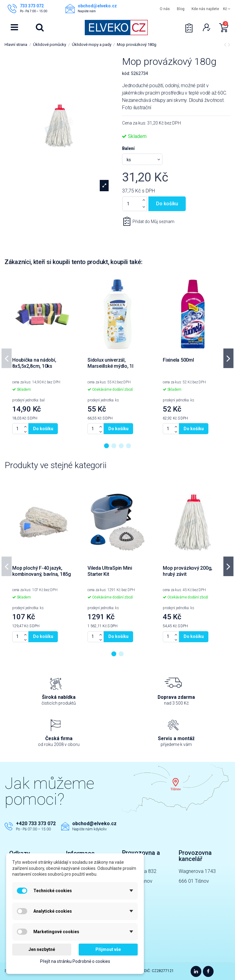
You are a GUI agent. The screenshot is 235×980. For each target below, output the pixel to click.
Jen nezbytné (42, 949)
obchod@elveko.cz (94, 823)
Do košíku (167, 204)
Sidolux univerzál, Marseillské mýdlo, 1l (110, 363)
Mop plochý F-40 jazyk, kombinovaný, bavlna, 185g (42, 571)
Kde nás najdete (205, 9)
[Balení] (142, 159)
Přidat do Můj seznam (153, 222)
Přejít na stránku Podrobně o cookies (75, 961)
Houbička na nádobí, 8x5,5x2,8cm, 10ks (34, 363)
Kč (227, 9)
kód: (126, 73)
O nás (165, 9)
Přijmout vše (108, 949)
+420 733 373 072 (36, 823)
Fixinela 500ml (178, 360)
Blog (181, 9)
